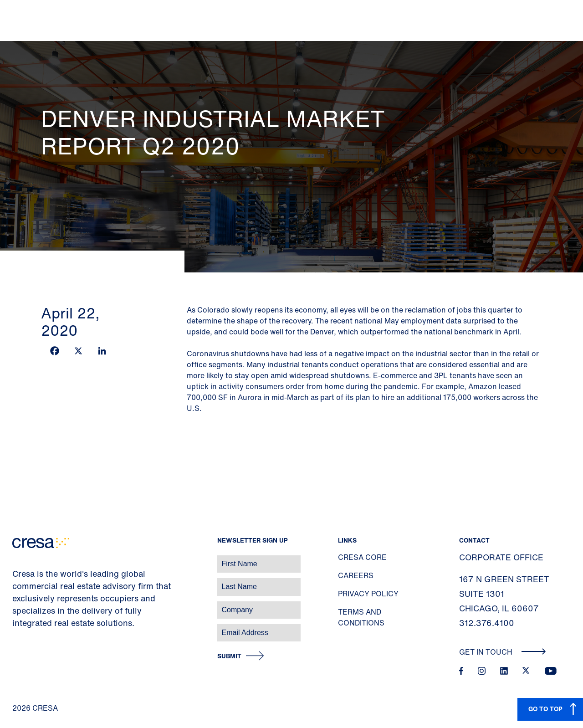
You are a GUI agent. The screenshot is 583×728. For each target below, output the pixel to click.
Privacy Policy (368, 594)
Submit (229, 656)
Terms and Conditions (361, 617)
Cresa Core (362, 557)
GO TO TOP (545, 709)
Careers (356, 575)
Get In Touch (503, 652)
